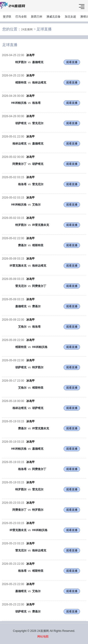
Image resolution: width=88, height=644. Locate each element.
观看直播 (72, 62)
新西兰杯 (37, 17)
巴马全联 (21, 17)
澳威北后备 (54, 17)
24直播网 (27, 29)
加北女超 (70, 17)
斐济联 (7, 17)
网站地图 (43, 637)
